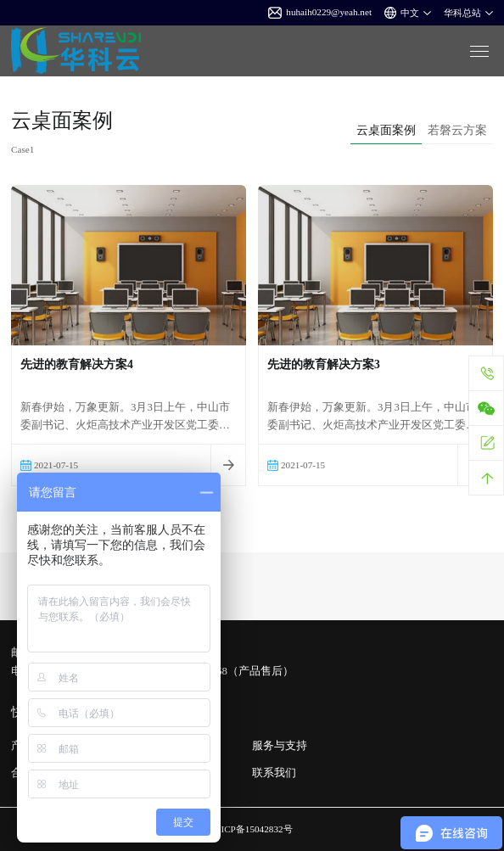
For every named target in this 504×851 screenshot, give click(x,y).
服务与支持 (280, 746)
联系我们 (274, 773)
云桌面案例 (386, 130)
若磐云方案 (457, 130)
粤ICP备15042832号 (252, 829)
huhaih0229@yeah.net (320, 13)
